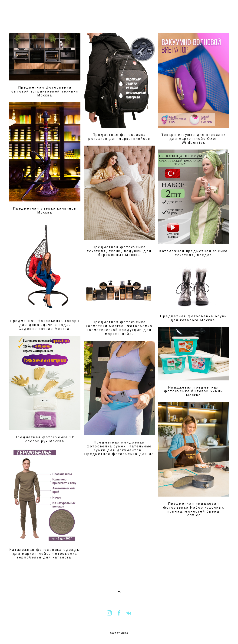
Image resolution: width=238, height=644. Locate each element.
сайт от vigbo (119, 633)
